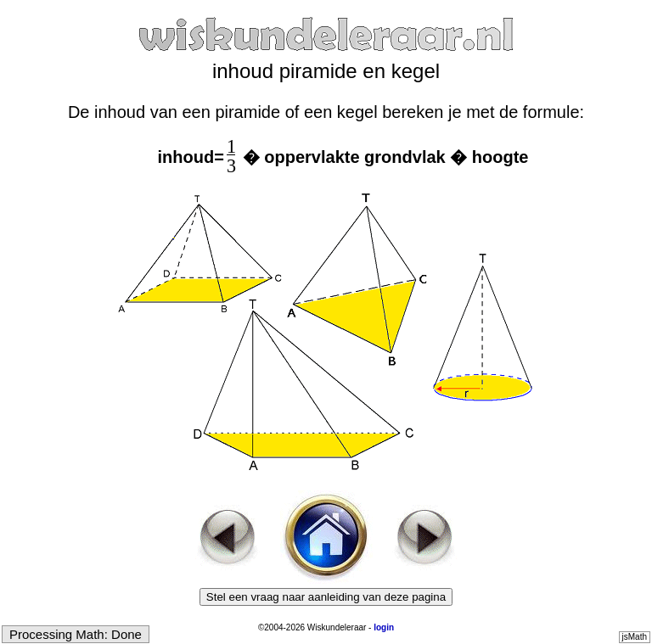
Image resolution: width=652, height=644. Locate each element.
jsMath (635, 637)
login (384, 627)
